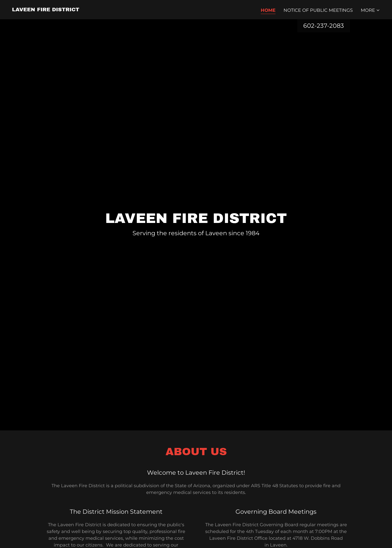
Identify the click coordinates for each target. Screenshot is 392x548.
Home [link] (268, 10)
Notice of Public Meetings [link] (318, 10)
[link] (46, 10)
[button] (370, 10)
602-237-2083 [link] (324, 26)
